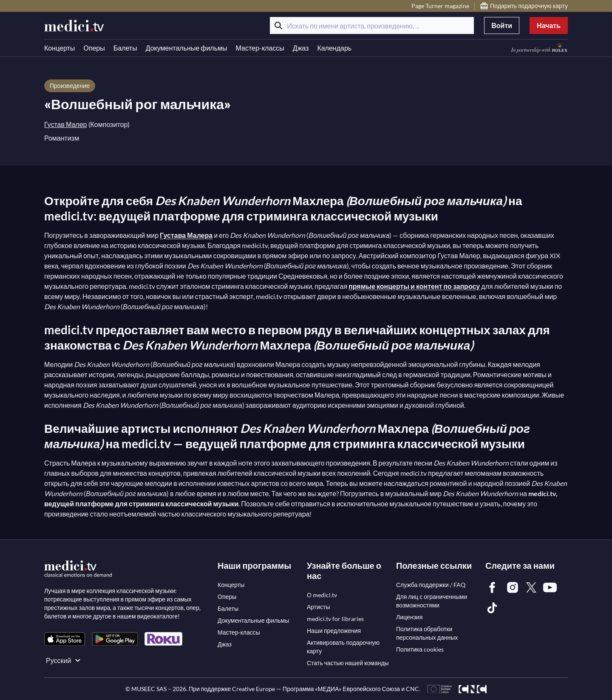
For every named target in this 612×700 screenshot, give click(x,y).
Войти (502, 25)
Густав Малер (66, 124)
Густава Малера (186, 235)
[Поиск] (278, 25)
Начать (549, 25)
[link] (65, 639)
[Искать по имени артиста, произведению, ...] (372, 25)
